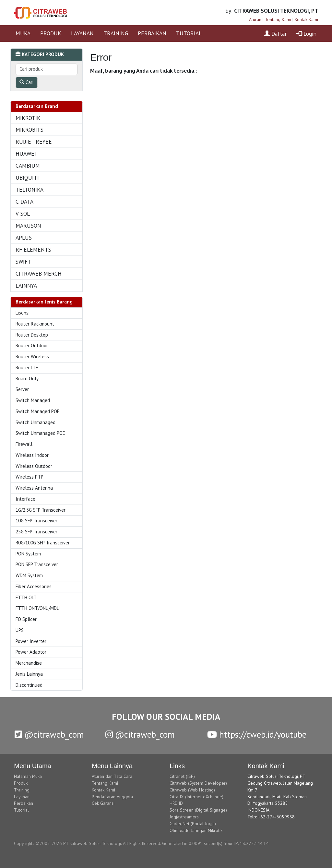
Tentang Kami (278, 19)
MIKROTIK (28, 118)
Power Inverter (31, 641)
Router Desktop (32, 335)
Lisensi (23, 313)
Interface (25, 499)
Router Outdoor (32, 345)
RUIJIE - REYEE (34, 142)
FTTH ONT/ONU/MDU (38, 608)
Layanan (22, 797)
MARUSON (28, 226)
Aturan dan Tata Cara (112, 776)
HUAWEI (26, 154)
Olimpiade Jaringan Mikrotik (196, 830)
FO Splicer (26, 619)
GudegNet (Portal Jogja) (193, 824)
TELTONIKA (30, 190)
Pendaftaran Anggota (112, 797)
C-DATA (24, 202)
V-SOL (23, 214)
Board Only (27, 379)
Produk (21, 783)
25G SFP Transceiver (36, 532)
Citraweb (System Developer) (198, 783)
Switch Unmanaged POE (40, 433)
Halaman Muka (28, 776)
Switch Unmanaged (36, 422)
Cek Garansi (103, 803)
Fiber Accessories (34, 586)
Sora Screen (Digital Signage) (198, 810)
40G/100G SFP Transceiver (43, 543)
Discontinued (29, 685)
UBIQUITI (27, 178)
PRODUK (51, 33)
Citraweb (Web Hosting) (192, 790)
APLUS (24, 238)
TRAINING (116, 33)
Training (22, 790)
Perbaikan (24, 803)
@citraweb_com (49, 734)
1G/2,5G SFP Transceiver (41, 510)
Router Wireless (32, 357)
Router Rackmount (35, 324)
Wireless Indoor (32, 455)
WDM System (29, 575)
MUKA (23, 33)
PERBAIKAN (152, 33)
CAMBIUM (28, 166)
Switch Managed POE (38, 411)
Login (306, 34)
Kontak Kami (306, 19)
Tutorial (21, 810)
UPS (20, 630)
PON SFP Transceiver (37, 564)
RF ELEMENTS (33, 250)
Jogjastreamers (184, 817)
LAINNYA (26, 285)
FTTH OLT (26, 597)
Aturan (255, 19)
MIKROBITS (30, 130)
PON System (28, 554)
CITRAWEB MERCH (39, 273)
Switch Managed (33, 400)
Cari (26, 82)
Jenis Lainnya (29, 674)
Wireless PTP (30, 477)
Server (22, 389)
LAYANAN (82, 33)
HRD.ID (176, 803)
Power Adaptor (31, 652)
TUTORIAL (189, 33)
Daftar (275, 34)
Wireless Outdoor (34, 466)
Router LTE (27, 368)
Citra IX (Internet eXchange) (196, 797)
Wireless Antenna (34, 488)
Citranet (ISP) (182, 776)
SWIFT (23, 262)
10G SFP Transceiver (36, 521)
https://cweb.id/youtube (257, 734)
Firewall (24, 444)
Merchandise (29, 663)
